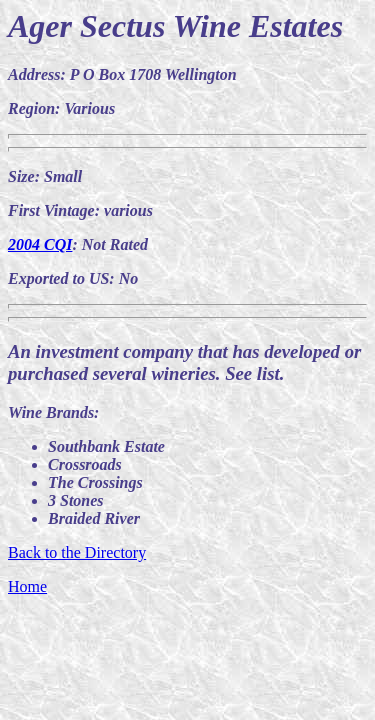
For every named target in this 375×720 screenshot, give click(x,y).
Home (27, 586)
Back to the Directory (77, 552)
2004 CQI (40, 244)
